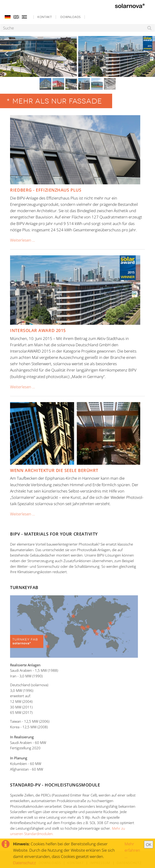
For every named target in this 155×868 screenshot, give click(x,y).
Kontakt (45, 17)
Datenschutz (24, 863)
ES (24, 17)
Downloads (71, 17)
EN (16, 17)
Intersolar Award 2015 (38, 330)
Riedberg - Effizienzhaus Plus (46, 190)
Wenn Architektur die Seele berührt (54, 470)
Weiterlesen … (22, 240)
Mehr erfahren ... (132, 850)
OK (149, 845)
